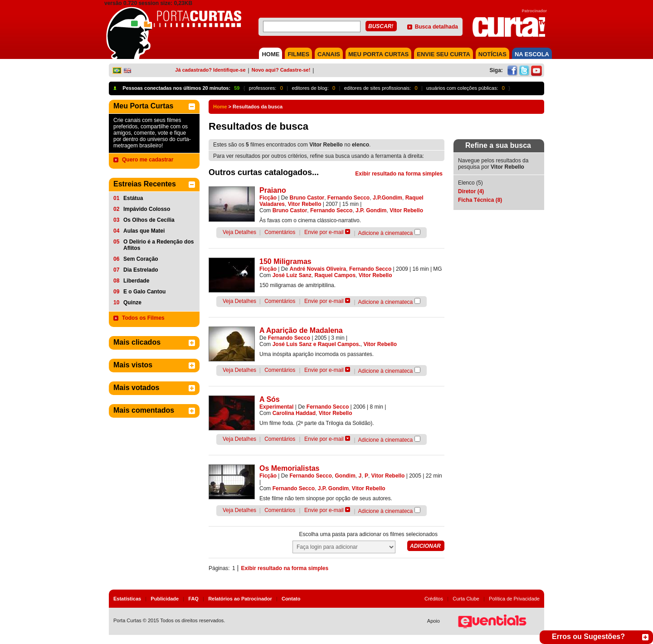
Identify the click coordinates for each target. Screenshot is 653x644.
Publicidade (165, 599)
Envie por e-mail (324, 232)
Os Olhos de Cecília (149, 220)
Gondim (345, 476)
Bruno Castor (307, 198)
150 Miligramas (285, 261)
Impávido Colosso (147, 209)
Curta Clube (466, 599)
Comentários (280, 232)
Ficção (268, 198)
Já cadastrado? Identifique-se (210, 70)
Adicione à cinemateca (386, 233)
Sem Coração (141, 259)
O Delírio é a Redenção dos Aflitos (158, 245)
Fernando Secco (348, 198)
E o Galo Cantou (144, 292)
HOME (270, 54)
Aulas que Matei (144, 231)
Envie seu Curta (443, 54)
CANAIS (329, 54)
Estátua (133, 198)
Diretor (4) (471, 191)
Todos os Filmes (143, 318)
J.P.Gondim (387, 198)
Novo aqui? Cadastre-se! (281, 70)
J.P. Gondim (371, 210)
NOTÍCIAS (492, 54)
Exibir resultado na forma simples (399, 174)
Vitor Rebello (305, 204)
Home (220, 107)
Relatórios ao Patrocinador (240, 599)
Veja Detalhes (239, 232)
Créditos (434, 599)
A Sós (270, 399)
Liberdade (136, 281)
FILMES (298, 54)
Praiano (273, 190)
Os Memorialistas (290, 468)
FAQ (193, 599)
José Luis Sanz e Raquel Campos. (317, 344)
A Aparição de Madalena (301, 330)
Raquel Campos (335, 275)
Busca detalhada (436, 27)
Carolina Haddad (294, 413)
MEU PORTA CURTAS (378, 54)
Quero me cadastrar (148, 160)
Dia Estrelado (141, 270)
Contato (291, 599)
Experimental (276, 407)
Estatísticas (127, 599)
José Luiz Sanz (292, 275)
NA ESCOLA (532, 54)
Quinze (132, 302)
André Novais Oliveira (318, 269)
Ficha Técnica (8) (480, 200)
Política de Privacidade (514, 599)
